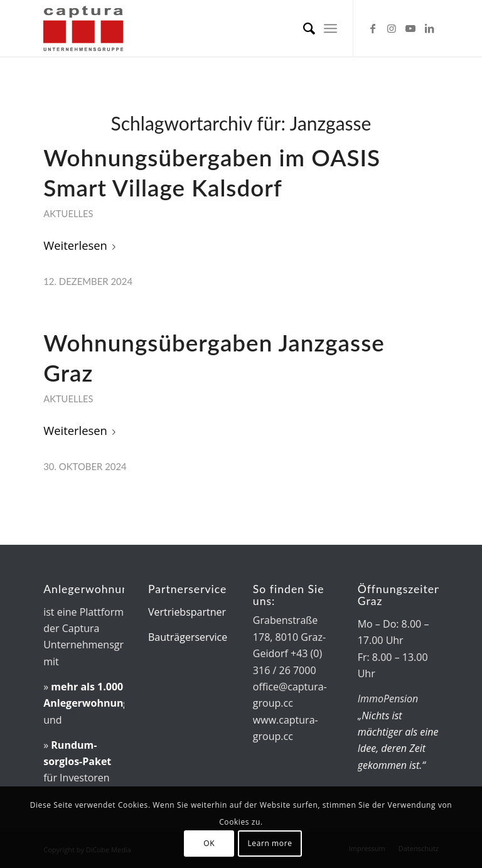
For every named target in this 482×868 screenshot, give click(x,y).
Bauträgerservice (188, 637)
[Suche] (303, 28)
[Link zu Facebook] (373, 28)
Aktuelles (68, 213)
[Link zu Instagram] (392, 28)
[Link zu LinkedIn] (429, 28)
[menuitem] (303, 28)
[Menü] (330, 28)
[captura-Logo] (105, 28)
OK (209, 843)
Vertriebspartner (187, 612)
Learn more (270, 843)
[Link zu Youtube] (410, 28)
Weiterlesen (82, 245)
